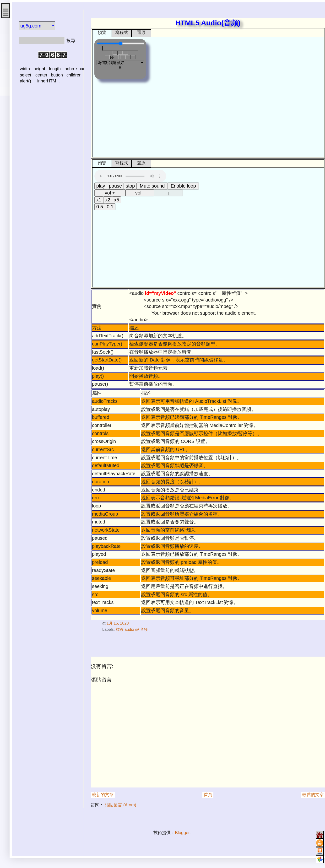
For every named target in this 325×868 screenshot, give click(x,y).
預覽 (102, 32)
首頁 (208, 795)
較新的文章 (103, 795)
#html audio (91, 615)
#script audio (93, 615)
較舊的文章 (313, 795)
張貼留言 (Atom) (121, 805)
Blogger (182, 833)
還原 (141, 32)
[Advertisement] (48, 163)
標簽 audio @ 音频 (132, 629)
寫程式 (122, 32)
